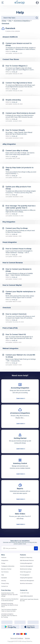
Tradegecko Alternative (8, 566)
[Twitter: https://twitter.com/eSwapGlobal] (33, 622)
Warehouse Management (27, 581)
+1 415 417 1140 (24, 593)
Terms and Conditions (17, 638)
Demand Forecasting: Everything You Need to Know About (10, 605)
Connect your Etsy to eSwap (17, 228)
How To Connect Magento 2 (16, 66)
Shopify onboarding (13, 100)
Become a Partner (6, 569)
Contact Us (5, 586)
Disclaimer (4, 578)
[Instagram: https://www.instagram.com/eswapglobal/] (20, 622)
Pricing (3, 563)
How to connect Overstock (16, 314)
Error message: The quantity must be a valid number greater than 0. (20, 207)
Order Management (25, 572)
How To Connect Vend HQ (16, 334)
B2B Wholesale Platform (27, 560)
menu (3, 3)
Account (37, 3)
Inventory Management (27, 566)
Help (20, 12)
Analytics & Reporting (26, 557)
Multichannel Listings (26, 569)
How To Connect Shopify (15, 130)
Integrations (5, 560)
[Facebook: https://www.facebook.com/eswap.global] (7, 622)
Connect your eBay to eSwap (17, 151)
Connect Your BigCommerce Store (19, 83)
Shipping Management (26, 578)
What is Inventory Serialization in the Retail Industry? (10, 600)
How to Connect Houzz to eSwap (18, 249)
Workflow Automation (26, 583)
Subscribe (36, 548)
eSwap (4, 21)
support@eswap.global (26, 596)
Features (4, 557)
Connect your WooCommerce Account (20, 113)
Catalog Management (26, 563)
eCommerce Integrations (22, 21)
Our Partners (5, 572)
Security (4, 581)
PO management (25, 575)
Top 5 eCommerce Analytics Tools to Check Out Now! (9, 610)
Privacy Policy (5, 583)
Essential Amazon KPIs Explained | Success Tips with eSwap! (9, 595)
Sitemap (27, 638)
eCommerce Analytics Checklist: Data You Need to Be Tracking (9, 616)
